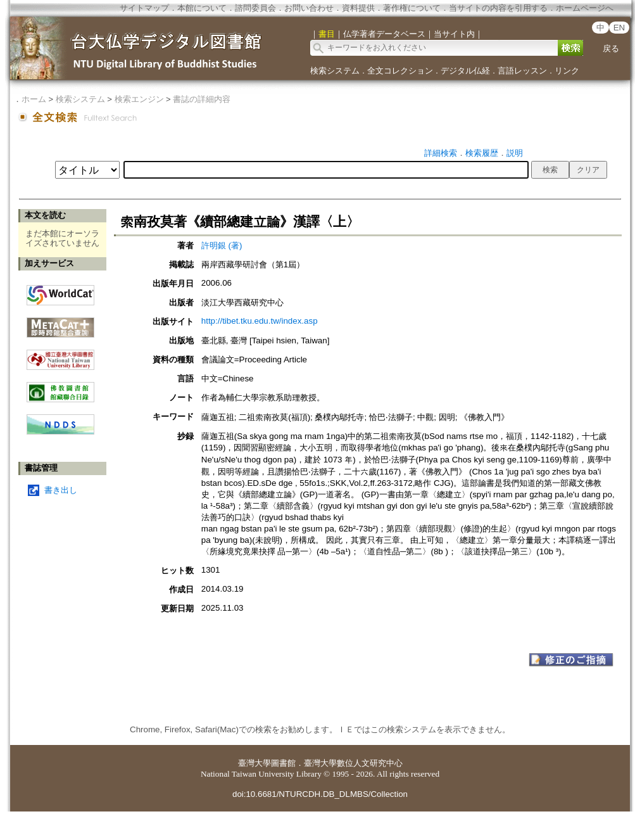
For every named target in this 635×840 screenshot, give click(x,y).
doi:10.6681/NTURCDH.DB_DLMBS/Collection (320, 794)
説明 (515, 153)
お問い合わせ (309, 8)
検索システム (335, 71)
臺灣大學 (255, 763)
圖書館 (283, 763)
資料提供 (358, 8)
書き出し (61, 490)
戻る (611, 48)
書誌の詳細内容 (202, 99)
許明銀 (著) (222, 245)
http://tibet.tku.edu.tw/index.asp (260, 321)
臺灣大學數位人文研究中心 (353, 763)
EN (619, 28)
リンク (567, 71)
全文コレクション (400, 71)
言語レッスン (522, 71)
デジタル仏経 (465, 71)
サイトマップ (144, 8)
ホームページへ (585, 8)
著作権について (412, 8)
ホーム (34, 99)
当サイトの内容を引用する (498, 8)
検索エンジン (139, 99)
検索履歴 (482, 153)
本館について (202, 8)
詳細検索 (441, 153)
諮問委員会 (255, 8)
